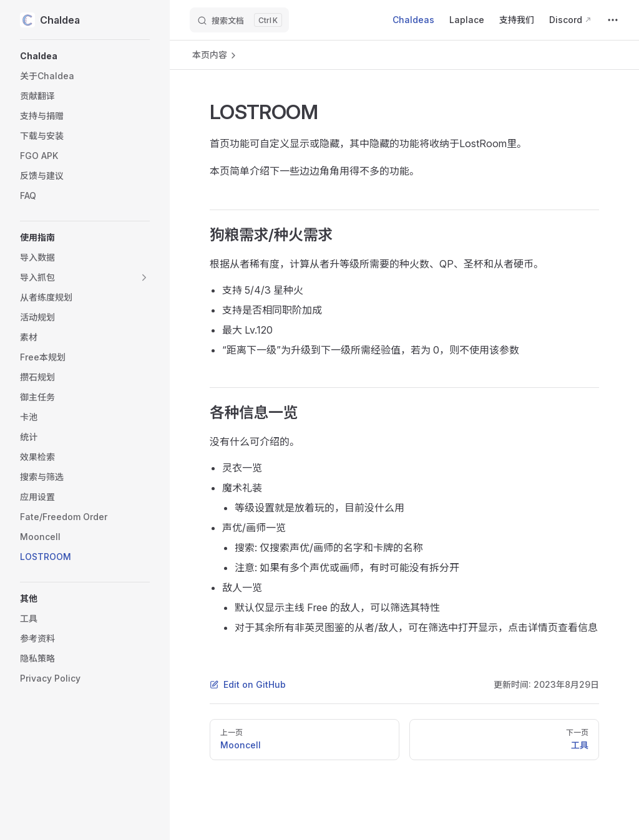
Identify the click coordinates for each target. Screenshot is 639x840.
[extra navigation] (613, 20)
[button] (85, 56)
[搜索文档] (239, 20)
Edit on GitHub (248, 684)
